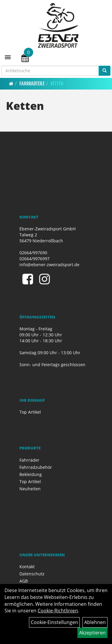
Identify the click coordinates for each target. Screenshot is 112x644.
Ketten (57, 84)
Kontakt (27, 567)
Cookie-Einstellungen (54, 622)
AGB (24, 581)
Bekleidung (31, 474)
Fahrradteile (32, 84)
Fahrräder (29, 460)
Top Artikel (30, 412)
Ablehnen (95, 622)
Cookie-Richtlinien (58, 611)
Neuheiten (30, 489)
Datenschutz (32, 574)
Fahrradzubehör (36, 467)
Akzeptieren (92, 633)
